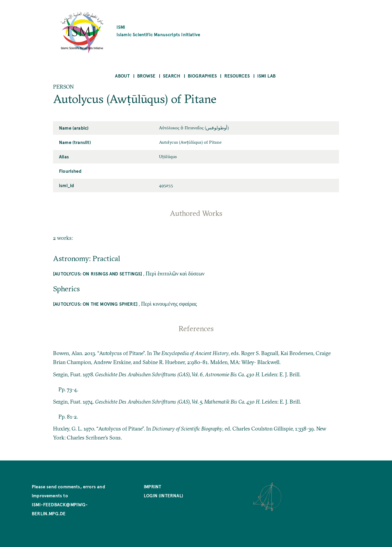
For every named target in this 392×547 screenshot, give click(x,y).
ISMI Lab (266, 76)
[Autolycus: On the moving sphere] (95, 304)
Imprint (152, 486)
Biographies (202, 76)
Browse (146, 76)
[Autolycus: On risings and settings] (97, 273)
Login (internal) (164, 495)
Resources (237, 76)
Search (172, 76)
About (122, 76)
